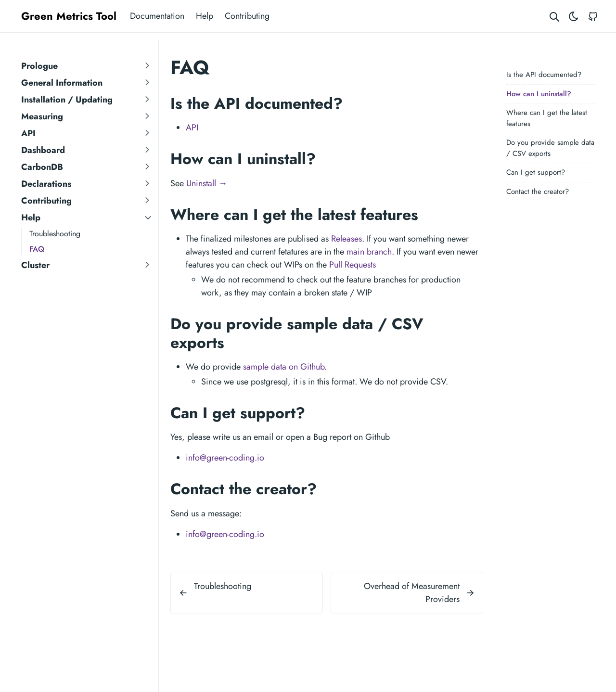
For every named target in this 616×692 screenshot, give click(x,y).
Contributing (247, 16)
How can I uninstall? (539, 94)
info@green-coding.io (225, 458)
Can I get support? (536, 172)
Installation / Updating (67, 100)
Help (205, 16)
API (28, 133)
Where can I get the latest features (547, 118)
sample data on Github (284, 367)
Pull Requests (353, 265)
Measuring (42, 116)
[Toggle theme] (574, 16)
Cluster (35, 265)
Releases (346, 239)
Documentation (157, 16)
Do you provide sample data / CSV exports (550, 148)
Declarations (46, 184)
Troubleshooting (55, 234)
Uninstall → (207, 183)
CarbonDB (42, 167)
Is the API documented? (544, 75)
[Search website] (554, 16)
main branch (369, 252)
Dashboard (43, 150)
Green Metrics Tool (69, 16)
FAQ (37, 249)
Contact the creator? (538, 192)
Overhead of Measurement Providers (412, 593)
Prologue (39, 66)
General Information (62, 83)
